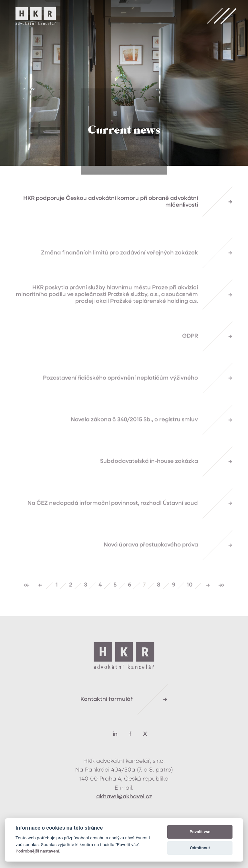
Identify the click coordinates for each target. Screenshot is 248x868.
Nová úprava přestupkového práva (151, 556)
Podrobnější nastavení (37, 851)
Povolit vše (200, 832)
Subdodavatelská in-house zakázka (149, 472)
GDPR (190, 347)
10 (190, 596)
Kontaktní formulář (107, 699)
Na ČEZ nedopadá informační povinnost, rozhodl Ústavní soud (113, 514)
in (115, 734)
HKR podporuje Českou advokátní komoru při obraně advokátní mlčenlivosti (111, 203)
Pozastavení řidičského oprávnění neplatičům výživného (120, 389)
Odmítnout (200, 848)
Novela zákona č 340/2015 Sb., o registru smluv (134, 431)
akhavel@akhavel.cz (124, 797)
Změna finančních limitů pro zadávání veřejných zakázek (119, 263)
